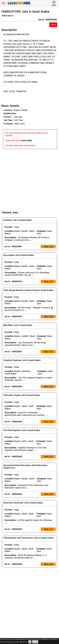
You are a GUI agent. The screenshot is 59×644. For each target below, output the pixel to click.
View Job (48, 247)
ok (30, 642)
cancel (35, 642)
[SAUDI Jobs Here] (19, 5)
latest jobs (27, 140)
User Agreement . (22, 642)
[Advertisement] (30, 178)
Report (53, 25)
